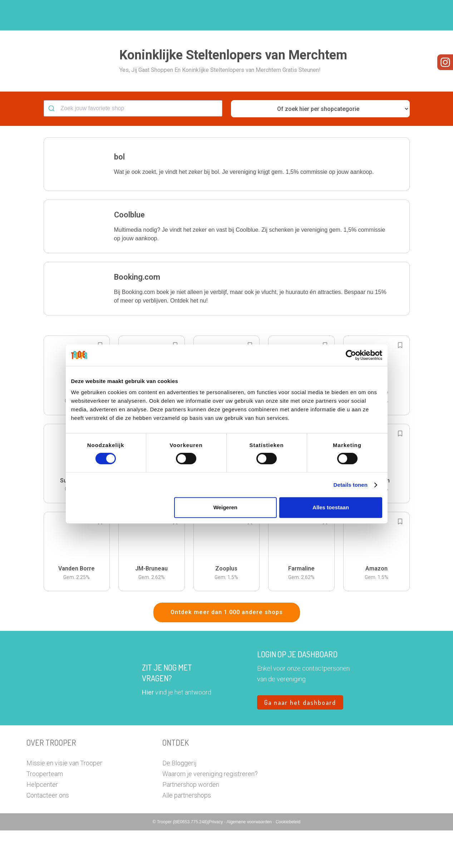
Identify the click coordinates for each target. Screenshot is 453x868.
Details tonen (351, 485)
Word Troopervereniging (343, 15)
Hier (148, 730)
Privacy (216, 859)
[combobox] (133, 146)
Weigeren (225, 507)
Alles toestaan (331, 507)
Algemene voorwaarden (250, 859)
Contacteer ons (48, 833)
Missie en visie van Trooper (64, 801)
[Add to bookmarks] (400, 383)
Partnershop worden (191, 822)
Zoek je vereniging (280, 15)
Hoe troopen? (228, 15)
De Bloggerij (179, 801)
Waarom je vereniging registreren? (210, 811)
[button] (421, 15)
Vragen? (396, 15)
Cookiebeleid (288, 859)
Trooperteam (45, 811)
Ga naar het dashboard (300, 740)
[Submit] (52, 146)
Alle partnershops (187, 833)
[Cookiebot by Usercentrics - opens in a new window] (351, 355)
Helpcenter (42, 822)
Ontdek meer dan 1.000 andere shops (227, 650)
